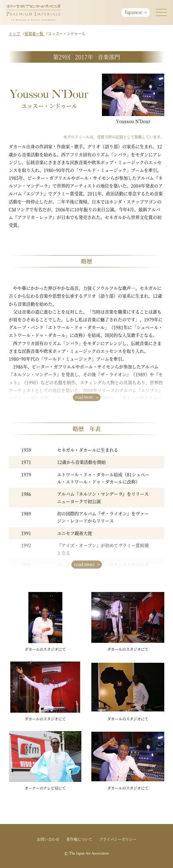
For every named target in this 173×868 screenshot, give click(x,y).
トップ (15, 34)
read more (84, 397)
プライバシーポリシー (118, 839)
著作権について (79, 839)
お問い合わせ (48, 839)
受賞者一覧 (34, 34)
